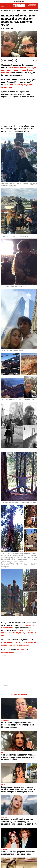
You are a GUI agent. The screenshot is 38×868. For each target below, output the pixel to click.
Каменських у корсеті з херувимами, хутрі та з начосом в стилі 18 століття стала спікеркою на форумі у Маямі (18, 789)
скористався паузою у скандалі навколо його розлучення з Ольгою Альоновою (19, 70)
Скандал (12, 11)
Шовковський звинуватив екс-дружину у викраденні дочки (18, 633)
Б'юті (24, 11)
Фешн (19, 11)
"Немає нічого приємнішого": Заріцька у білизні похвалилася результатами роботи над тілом (18, 757)
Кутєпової (21, 649)
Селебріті (4, 11)
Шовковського (8, 652)
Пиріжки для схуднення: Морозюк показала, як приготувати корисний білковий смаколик (17, 725)
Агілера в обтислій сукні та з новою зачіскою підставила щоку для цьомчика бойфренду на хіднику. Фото (19, 822)
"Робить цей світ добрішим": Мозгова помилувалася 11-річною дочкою (18, 853)
